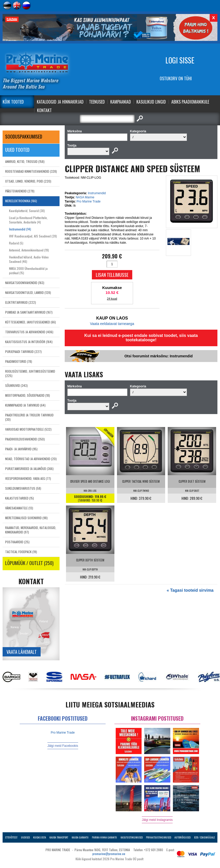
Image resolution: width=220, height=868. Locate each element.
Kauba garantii (80, 837)
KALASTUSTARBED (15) (20, 498)
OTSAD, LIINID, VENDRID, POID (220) (28, 181)
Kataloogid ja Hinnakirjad (60, 102)
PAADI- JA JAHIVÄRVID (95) (21, 449)
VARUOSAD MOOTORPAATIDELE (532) (28, 429)
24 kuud (112, 299)
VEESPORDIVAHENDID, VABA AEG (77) (28, 478)
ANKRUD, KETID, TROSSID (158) (25, 161)
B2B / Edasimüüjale (204, 837)
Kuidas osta (40, 837)
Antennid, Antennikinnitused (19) (29, 250)
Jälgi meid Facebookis (63, 746)
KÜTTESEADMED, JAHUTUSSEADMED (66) (31, 322)
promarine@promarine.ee (109, 854)
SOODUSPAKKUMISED (24, 136)
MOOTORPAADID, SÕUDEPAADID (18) (28, 395)
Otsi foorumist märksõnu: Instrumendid (159, 356)
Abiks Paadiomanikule (190, 102)
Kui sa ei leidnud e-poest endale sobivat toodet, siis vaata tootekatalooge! (141, 338)
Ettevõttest (11, 837)
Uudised (25, 837)
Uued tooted (17, 150)
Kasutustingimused (132, 837)
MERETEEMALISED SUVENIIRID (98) (26, 518)
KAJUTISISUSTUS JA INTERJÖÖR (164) (29, 342)
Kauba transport (59, 837)
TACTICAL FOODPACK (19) (21, 552)
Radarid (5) (16, 243)
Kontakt (44, 110)
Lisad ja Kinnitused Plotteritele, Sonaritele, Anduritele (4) (28, 220)
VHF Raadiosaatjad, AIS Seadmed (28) (33, 236)
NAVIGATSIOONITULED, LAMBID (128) (28, 292)
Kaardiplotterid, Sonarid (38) (27, 211)
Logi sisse (180, 60)
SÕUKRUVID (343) (16, 385)
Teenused (97, 102)
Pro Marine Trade (89, 201)
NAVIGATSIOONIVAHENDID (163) (25, 283)
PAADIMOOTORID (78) (19, 361)
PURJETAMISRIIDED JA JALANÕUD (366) (29, 469)
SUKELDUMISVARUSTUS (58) (23, 488)
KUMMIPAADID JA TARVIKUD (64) (25, 405)
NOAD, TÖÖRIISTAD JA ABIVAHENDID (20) (31, 459)
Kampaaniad (121, 102)
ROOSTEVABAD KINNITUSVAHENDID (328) (31, 171)
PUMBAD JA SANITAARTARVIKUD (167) (29, 312)
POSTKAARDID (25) (17, 542)
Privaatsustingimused (159, 837)
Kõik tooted (13, 102)
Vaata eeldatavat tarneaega (112, 324)
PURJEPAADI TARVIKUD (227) (23, 352)
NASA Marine (85, 197)
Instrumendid (97, 193)
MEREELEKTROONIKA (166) (21, 201)
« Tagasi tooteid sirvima (190, 590)
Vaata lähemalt (22, 652)
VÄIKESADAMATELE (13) (19, 508)
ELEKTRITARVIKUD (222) (21, 302)
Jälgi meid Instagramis (157, 820)
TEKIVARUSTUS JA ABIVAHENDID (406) (29, 332)
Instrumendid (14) (20, 229)
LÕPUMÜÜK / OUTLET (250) (29, 563)
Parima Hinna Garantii (104, 837)
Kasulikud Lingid (151, 102)
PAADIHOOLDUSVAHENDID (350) (25, 439)
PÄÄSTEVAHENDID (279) (20, 191)
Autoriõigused (182, 837)
